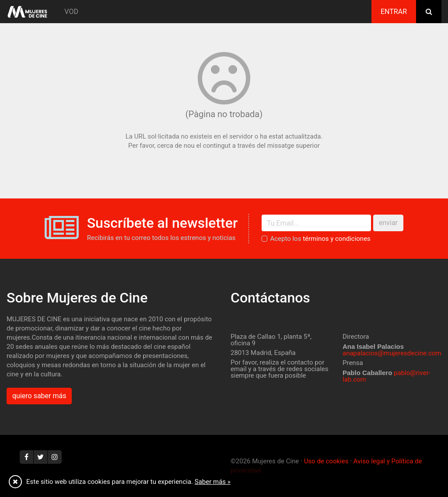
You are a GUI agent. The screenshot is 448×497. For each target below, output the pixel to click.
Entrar (394, 12)
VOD (71, 12)
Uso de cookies (326, 461)
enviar (388, 223)
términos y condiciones (337, 239)
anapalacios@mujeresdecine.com (392, 353)
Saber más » (213, 482)
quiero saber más (39, 396)
